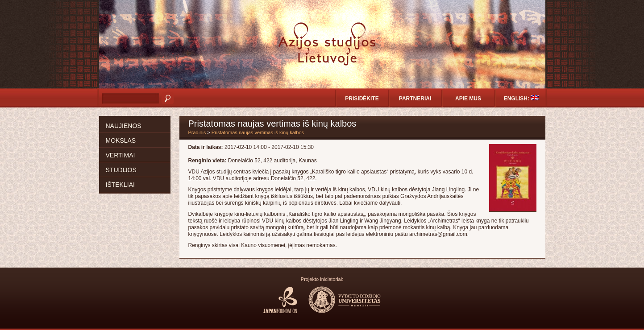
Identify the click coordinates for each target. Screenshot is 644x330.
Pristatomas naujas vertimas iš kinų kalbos (258, 132)
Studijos (121, 170)
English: (521, 98)
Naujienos (124, 126)
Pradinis (197, 132)
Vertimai (120, 155)
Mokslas (121, 140)
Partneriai (415, 99)
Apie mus (468, 99)
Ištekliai (120, 185)
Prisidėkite (362, 99)
